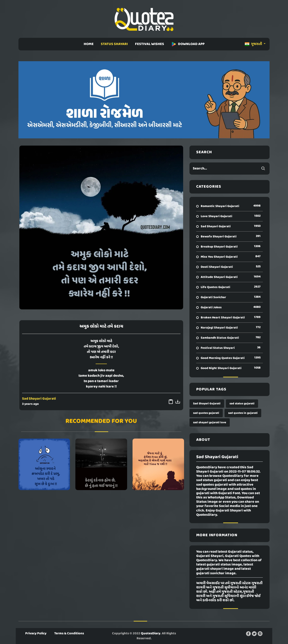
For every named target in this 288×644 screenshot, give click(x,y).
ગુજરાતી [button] (254, 44)
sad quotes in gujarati (243, 413)
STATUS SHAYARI (114, 44)
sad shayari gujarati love (210, 422)
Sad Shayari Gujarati (39, 399)
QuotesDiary (151, 633)
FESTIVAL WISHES (150, 44)
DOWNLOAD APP (188, 44)
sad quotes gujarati (206, 413)
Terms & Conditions (69, 633)
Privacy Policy (36, 633)
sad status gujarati (242, 404)
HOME (89, 44)
